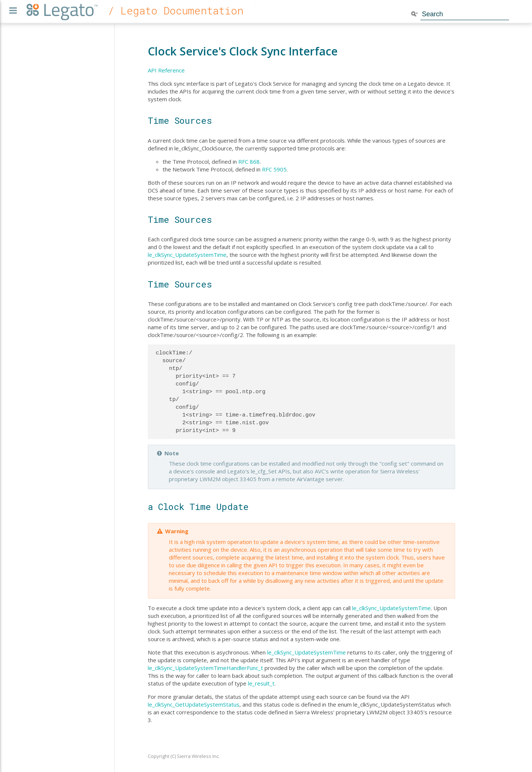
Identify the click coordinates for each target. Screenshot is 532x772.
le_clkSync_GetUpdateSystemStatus (194, 704)
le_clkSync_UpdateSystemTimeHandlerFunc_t (205, 668)
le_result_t (261, 683)
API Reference (166, 70)
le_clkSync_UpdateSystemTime (187, 255)
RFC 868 (249, 161)
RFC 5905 (274, 169)
